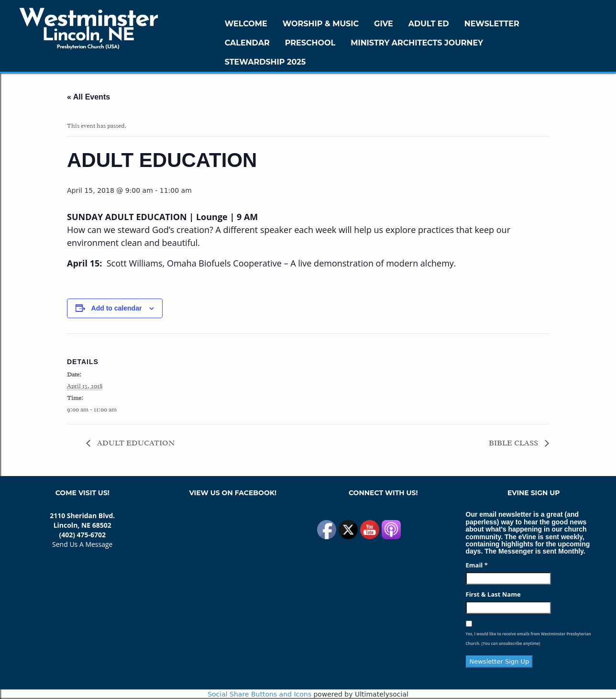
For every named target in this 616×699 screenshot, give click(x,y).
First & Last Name (493, 594)
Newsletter (492, 24)
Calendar (247, 43)
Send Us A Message (82, 544)
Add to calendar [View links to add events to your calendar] (117, 308)
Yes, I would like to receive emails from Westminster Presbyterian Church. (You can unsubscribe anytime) (528, 638)
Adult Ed (429, 24)
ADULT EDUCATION (135, 443)
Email (477, 565)
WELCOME (246, 24)
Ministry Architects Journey (417, 43)
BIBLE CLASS (514, 443)
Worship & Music (321, 24)
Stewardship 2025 (265, 62)
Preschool (310, 43)
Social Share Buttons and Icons (259, 694)
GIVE (384, 24)
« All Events (88, 97)
